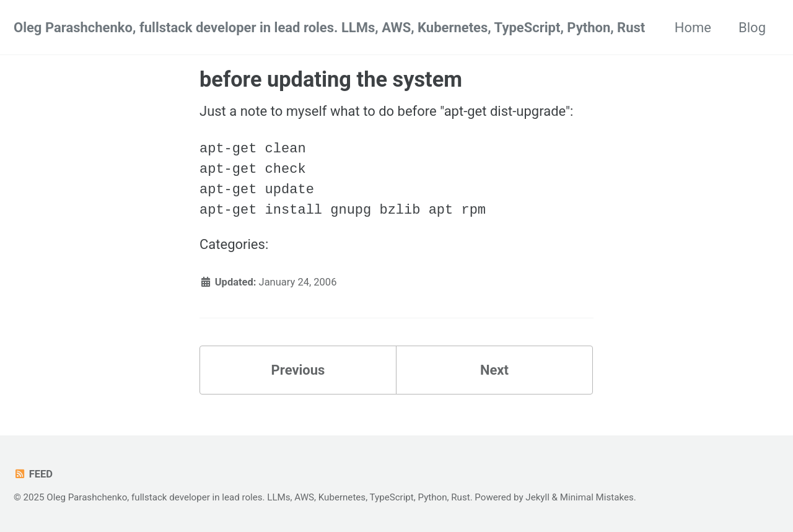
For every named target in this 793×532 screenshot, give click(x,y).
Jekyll (537, 497)
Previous (298, 370)
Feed (33, 474)
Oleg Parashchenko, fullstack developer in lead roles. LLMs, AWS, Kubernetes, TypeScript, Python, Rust (329, 28)
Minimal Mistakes (597, 497)
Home (693, 28)
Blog (752, 28)
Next (494, 370)
